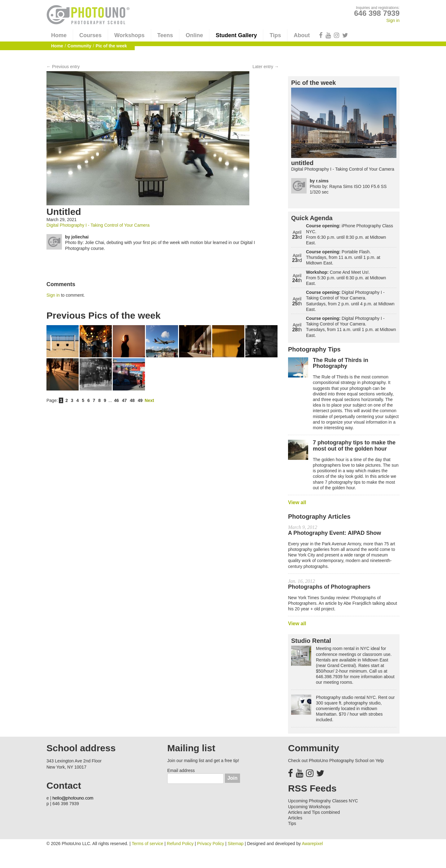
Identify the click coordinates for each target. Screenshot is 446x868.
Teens (165, 35)
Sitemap (236, 844)
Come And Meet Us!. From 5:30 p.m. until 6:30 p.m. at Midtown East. (346, 278)
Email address (181, 770)
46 (116, 400)
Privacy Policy (210, 844)
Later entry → (266, 67)
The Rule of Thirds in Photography (341, 363)
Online (194, 35)
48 (132, 400)
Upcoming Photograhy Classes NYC (323, 801)
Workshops (129, 35)
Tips (275, 35)
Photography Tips (314, 349)
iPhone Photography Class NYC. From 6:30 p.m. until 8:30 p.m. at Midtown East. (350, 234)
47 (125, 400)
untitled (302, 163)
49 (140, 400)
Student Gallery (236, 35)
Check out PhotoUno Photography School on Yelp (336, 761)
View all (297, 502)
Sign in (393, 20)
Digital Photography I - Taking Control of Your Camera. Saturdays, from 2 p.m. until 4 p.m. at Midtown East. (350, 301)
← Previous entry (63, 67)
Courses (90, 35)
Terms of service (147, 844)
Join (232, 778)
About (302, 35)
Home (59, 35)
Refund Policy (180, 844)
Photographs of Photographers (329, 587)
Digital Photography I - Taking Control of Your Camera (98, 225)
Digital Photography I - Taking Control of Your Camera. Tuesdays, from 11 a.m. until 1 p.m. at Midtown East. (351, 327)
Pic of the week (314, 83)
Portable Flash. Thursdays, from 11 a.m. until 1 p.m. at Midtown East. (343, 257)
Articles (295, 818)
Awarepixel (312, 844)
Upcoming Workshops (309, 807)
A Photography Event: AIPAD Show (334, 533)
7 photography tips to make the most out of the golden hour (354, 446)
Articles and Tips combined (314, 812)
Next (149, 400)
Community (79, 46)
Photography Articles (319, 517)
